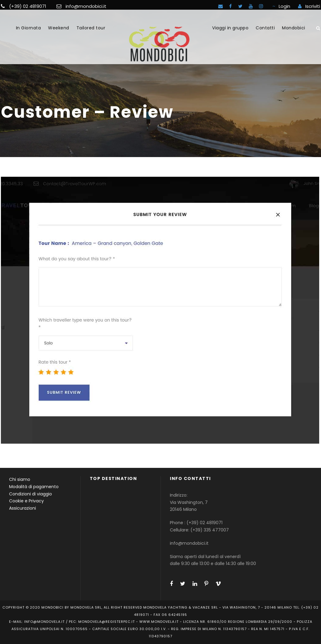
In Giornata (29, 28)
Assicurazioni (23, 508)
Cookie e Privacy (26, 501)
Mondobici (294, 28)
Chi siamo (20, 479)
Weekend (59, 28)
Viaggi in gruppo (230, 28)
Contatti (265, 28)
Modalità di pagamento (34, 487)
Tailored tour (91, 28)
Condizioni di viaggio (31, 494)
